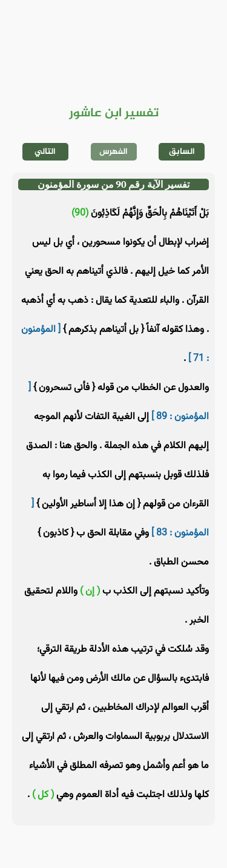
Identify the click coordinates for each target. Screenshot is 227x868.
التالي (45, 152)
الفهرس (113, 152)
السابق (182, 152)
